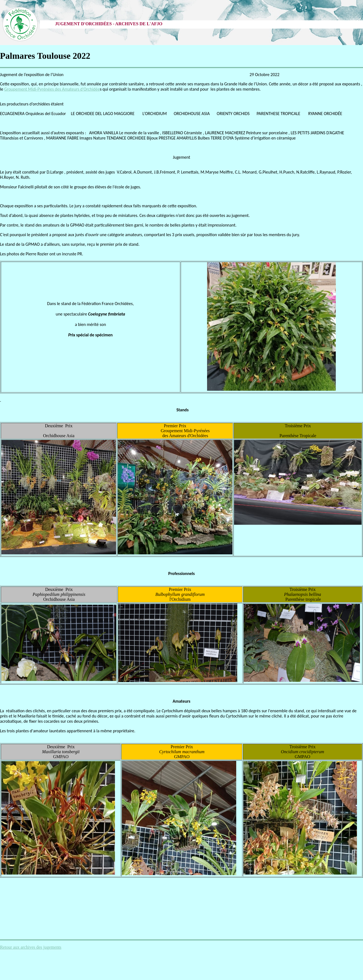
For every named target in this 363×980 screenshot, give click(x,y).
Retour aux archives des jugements (31, 947)
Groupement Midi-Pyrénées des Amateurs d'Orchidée (52, 89)
